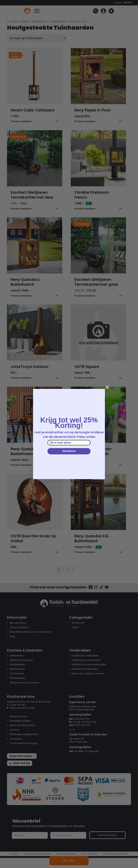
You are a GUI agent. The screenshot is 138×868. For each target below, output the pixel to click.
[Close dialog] (107, 387)
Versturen (69, 451)
